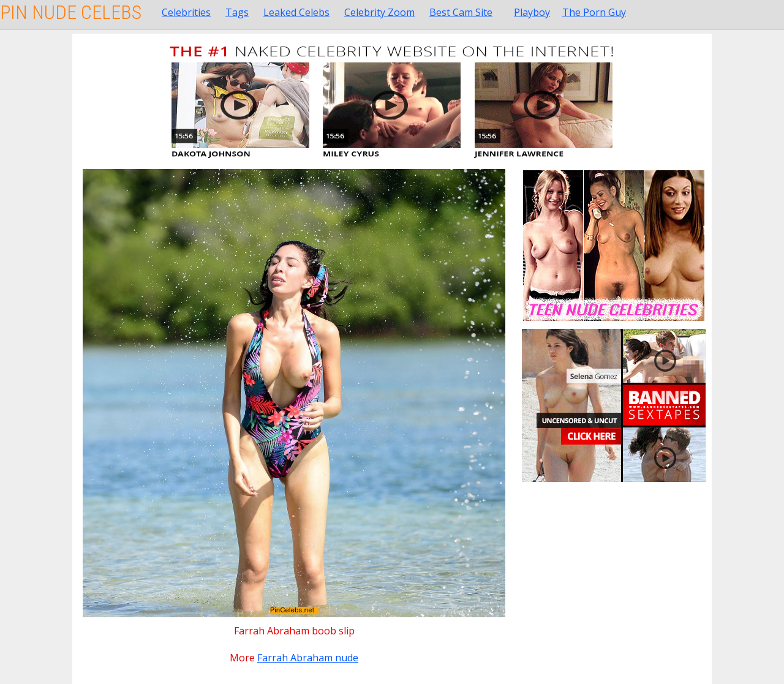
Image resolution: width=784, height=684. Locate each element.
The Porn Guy (594, 12)
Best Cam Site (461, 12)
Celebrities (186, 12)
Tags (237, 12)
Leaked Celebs (296, 12)
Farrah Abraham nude (308, 658)
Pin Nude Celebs (71, 12)
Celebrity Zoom (379, 12)
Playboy (532, 12)
